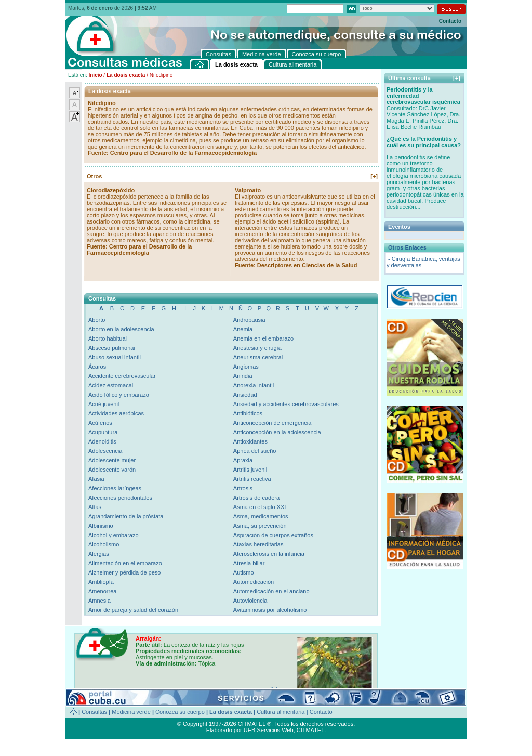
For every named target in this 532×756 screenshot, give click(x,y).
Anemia (243, 329)
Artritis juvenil (250, 470)
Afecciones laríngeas (115, 488)
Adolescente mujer (112, 460)
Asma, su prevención (260, 526)
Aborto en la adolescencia (121, 329)
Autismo (244, 572)
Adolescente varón (112, 470)
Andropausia (249, 320)
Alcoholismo (104, 544)
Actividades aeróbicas (116, 413)
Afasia (96, 479)
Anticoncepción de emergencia (272, 423)
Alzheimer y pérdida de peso (124, 572)
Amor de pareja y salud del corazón (133, 610)
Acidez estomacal (111, 385)
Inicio (95, 75)
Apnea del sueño (255, 451)
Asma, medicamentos (261, 516)
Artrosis (243, 488)
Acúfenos (100, 423)
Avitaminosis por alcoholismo (270, 610)
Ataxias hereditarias (258, 544)
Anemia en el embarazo (263, 338)
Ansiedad (245, 395)
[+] (374, 176)
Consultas (94, 712)
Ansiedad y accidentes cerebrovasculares (286, 404)
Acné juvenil (104, 404)
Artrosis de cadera (256, 498)
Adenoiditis (102, 441)
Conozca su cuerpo (180, 712)
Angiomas (246, 367)
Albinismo (101, 526)
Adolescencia (105, 451)
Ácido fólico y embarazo (119, 395)
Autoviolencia (250, 601)
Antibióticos (248, 413)
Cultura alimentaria (281, 712)
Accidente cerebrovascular (122, 376)
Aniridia (243, 376)
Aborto (97, 320)
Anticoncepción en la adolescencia (277, 432)
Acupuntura (103, 432)
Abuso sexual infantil (115, 357)
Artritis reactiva (252, 479)
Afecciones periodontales (120, 498)
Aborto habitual (108, 338)
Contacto (450, 21)
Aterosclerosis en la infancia (269, 554)
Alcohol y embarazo (114, 535)
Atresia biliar (249, 563)
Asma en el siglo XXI (260, 507)
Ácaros (97, 367)
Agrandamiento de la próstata (126, 516)
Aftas (95, 507)
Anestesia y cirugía (257, 348)
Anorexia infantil (254, 385)
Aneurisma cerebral (258, 357)
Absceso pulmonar (112, 348)
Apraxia (243, 460)
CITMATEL (311, 730)
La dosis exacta (126, 75)
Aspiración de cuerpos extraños (273, 535)
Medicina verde (131, 712)
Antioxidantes (250, 441)
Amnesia (99, 601)
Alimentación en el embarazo (125, 563)
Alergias (99, 554)
